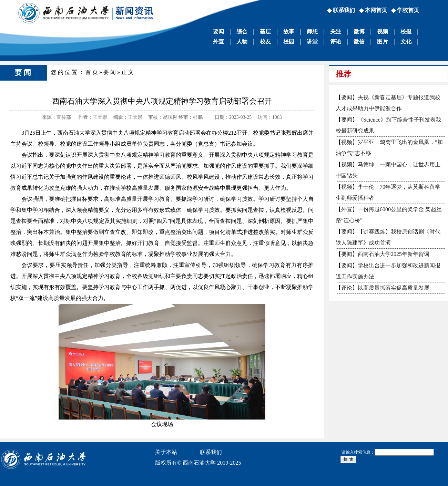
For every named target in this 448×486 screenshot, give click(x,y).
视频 (383, 32)
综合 (242, 32)
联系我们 (344, 10)
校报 (406, 32)
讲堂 (312, 42)
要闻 (218, 32)
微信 (359, 42)
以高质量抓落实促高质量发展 (394, 288)
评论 (336, 42)
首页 (92, 72)
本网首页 (376, 10)
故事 (289, 32)
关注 (336, 32)
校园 (289, 42)
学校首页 (408, 10)
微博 (359, 32)
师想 (312, 32)
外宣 (218, 42)
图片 (383, 42)
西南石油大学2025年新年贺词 (394, 254)
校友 (265, 42)
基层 (265, 32)
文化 (406, 42)
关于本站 (166, 452)
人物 (242, 42)
